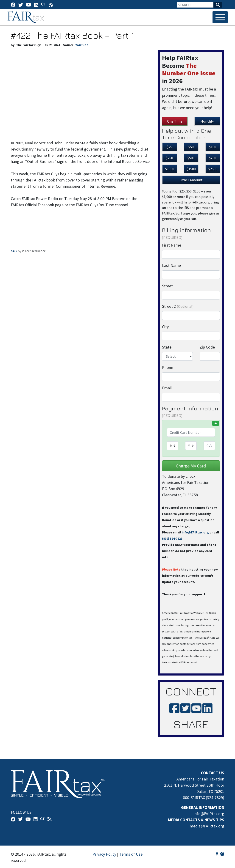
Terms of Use (131, 854)
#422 (14, 251)
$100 (213, 147)
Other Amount (191, 180)
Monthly (207, 121)
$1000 (170, 169)
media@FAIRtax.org (207, 826)
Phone (168, 367)
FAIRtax (26, 17)
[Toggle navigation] (220, 17)
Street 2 (178, 306)
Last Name (171, 265)
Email (167, 388)
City (165, 327)
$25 (169, 147)
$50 (191, 147)
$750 (213, 158)
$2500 (213, 169)
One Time (175, 121)
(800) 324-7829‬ (172, 538)
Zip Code (207, 347)
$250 (169, 158)
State (167, 347)
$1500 (191, 169)
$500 (191, 158)
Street (167, 286)
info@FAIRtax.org (195, 532)
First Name (172, 245)
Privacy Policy (104, 854)
